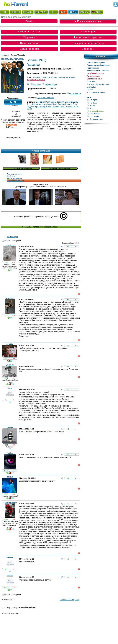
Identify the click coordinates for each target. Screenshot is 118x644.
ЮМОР (63, 12)
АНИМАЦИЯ (41, 12)
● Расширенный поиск (88, 21)
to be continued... (102, 111)
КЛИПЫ (97, 12)
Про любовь (102, 114)
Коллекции (88, 31)
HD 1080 (102, 103)
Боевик (90, 90)
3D (102, 108)
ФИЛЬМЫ (16, 12)
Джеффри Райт (43, 102)
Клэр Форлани (39, 104)
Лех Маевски (74, 93)
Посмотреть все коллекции (21, 168)
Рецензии (29, 37)
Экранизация (50, 84)
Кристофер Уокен (43, 106)
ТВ (53, 12)
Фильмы (101, 56)
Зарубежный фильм (95, 73)
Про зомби (102, 116)
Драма (72, 77)
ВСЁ (5, 12)
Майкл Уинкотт (57, 102)
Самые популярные (96, 63)
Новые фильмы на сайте (98, 71)
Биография (92, 87)
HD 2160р (102, 100)
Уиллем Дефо (59, 106)
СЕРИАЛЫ (28, 12)
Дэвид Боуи (52, 104)
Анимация (91, 82)
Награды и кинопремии (88, 43)
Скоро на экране (29, 31)
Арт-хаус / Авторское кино (98, 84)
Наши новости (29, 49)
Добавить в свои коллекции (59, 168)
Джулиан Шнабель (46, 98)
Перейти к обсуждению (70, 600)
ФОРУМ (73, 12)
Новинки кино (93, 68)
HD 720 (102, 106)
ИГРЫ (84, 12)
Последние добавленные (98, 65)
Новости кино (29, 43)
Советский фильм (94, 79)
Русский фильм (93, 76)
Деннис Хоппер (65, 104)
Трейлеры (88, 49)
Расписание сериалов (88, 37)
